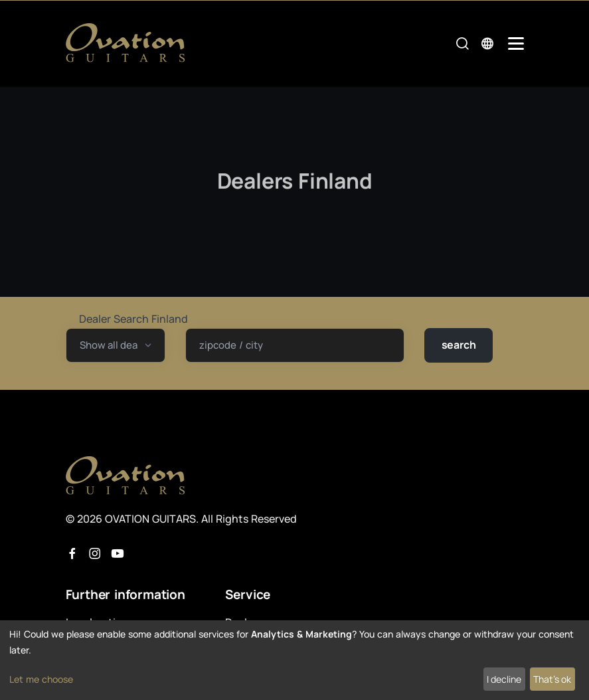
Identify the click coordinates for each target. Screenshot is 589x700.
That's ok (552, 679)
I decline (504, 679)
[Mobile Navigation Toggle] (516, 44)
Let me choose (41, 679)
